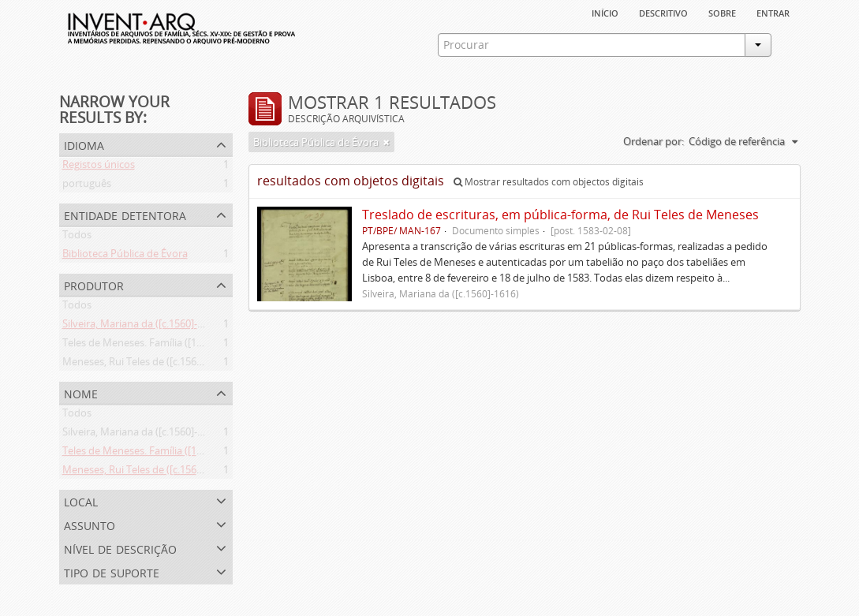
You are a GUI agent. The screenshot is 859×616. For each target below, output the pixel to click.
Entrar (773, 12)
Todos (77, 237)
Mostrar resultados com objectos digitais (549, 182)
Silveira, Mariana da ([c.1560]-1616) (142, 327)
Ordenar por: (654, 141)
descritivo (663, 12)
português (87, 186)
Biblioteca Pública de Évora (125, 256)
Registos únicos (99, 167)
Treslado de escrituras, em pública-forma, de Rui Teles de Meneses (560, 215)
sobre (722, 12)
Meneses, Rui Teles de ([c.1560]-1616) (148, 364)
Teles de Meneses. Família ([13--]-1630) (151, 345)
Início (605, 12)
